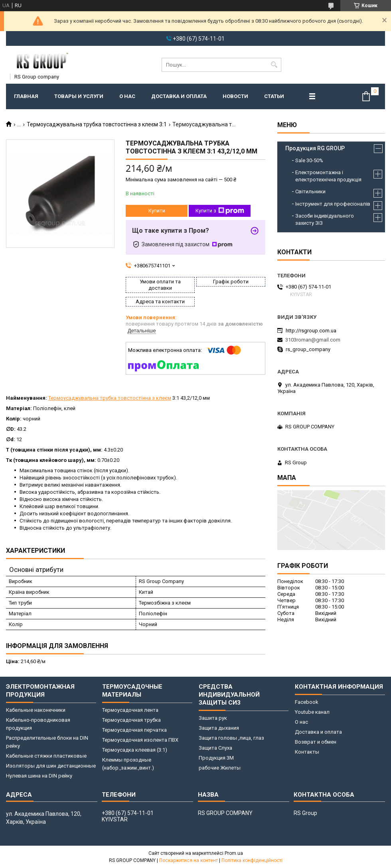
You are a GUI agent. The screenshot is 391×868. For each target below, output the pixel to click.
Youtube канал (312, 712)
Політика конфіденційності (252, 860)
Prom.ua (234, 853)
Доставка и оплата (179, 96)
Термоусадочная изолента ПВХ (140, 740)
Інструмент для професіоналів (333, 204)
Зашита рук (213, 718)
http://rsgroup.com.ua (311, 331)
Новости (235, 96)
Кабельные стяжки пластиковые (46, 756)
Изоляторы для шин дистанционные (51, 766)
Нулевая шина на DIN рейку (39, 776)
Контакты (307, 752)
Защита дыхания (219, 728)
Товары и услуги (79, 96)
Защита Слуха (215, 748)
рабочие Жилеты (220, 768)
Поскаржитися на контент (189, 860)
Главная (26, 96)
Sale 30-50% (309, 160)
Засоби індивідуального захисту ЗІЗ (325, 219)
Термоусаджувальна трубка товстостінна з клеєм (110, 398)
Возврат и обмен (316, 742)
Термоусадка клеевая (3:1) (135, 750)
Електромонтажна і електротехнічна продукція (328, 176)
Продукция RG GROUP (315, 148)
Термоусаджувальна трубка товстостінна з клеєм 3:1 (97, 124)
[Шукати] (274, 65)
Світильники (310, 191)
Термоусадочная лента (130, 710)
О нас (127, 96)
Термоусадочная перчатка (134, 730)
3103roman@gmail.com (313, 340)
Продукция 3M (216, 758)
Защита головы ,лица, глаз (231, 738)
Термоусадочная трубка (131, 720)
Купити (157, 211)
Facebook (307, 702)
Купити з (220, 211)
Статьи (274, 96)
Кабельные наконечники (36, 710)
